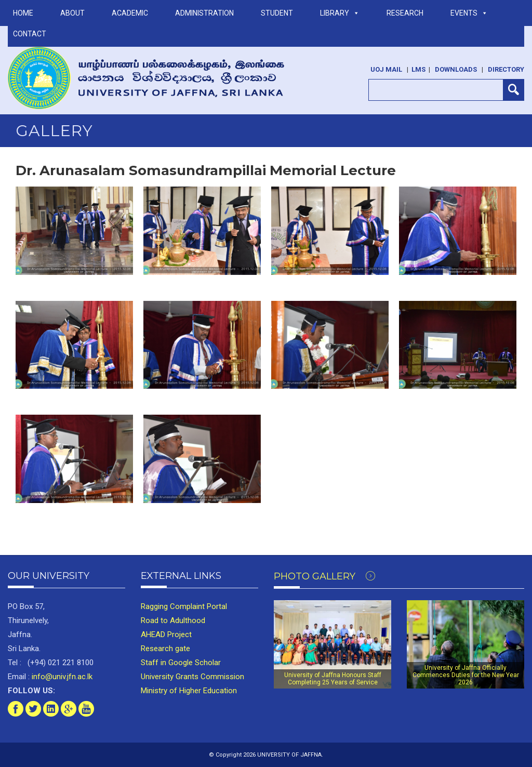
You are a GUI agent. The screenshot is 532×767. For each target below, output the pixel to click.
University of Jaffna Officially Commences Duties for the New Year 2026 (466, 675)
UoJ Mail (386, 69)
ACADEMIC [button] (130, 13)
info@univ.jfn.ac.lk (61, 677)
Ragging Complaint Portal (184, 606)
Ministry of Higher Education (189, 691)
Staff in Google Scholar (181, 663)
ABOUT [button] (72, 13)
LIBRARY (340, 13)
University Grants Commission (192, 677)
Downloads (456, 69)
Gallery (54, 131)
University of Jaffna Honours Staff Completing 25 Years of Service (333, 679)
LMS (418, 69)
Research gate (165, 649)
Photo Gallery (324, 576)
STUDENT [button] (277, 13)
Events (469, 13)
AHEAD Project (166, 634)
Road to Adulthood (173, 620)
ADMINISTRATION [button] (204, 13)
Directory (506, 69)
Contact (30, 34)
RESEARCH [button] (405, 13)
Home (23, 13)
